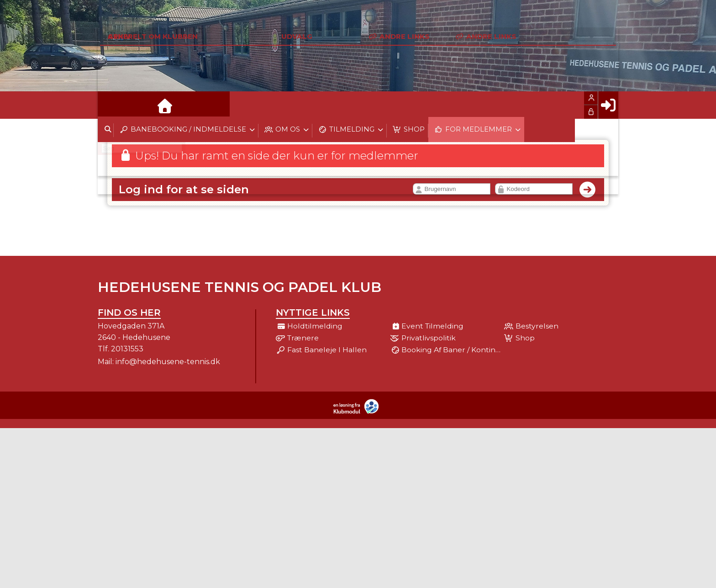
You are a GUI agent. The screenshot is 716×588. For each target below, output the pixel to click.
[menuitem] (111, 105)
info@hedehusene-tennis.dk (168, 362)
